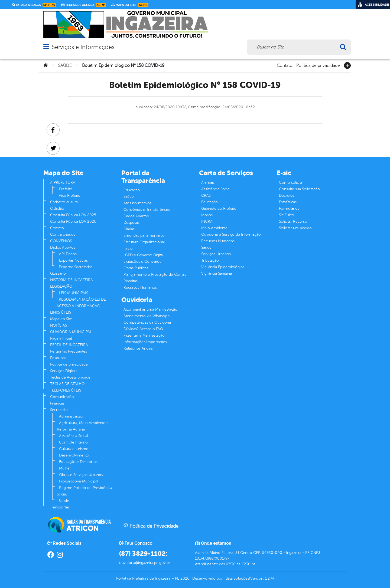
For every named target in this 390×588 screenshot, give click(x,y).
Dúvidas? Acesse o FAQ (143, 329)
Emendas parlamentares (144, 236)
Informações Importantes (145, 342)
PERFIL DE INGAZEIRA (69, 345)
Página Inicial (61, 338)
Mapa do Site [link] (130, 5)
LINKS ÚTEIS (61, 312)
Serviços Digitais (64, 371)
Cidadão (57, 208)
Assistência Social (74, 436)
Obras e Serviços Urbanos (81, 475)
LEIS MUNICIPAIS (74, 293)
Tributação (210, 260)
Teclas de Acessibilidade (70, 377)
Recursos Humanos (140, 288)
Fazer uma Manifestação (144, 335)
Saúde (64, 501)
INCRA (207, 221)
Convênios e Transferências (147, 210)
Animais (208, 183)
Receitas (131, 281)
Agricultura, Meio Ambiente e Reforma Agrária (83, 426)
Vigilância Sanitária (217, 273)
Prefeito (66, 189)
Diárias (129, 229)
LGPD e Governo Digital (144, 255)
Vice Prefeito (70, 196)
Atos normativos (137, 203)
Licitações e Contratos (142, 262)
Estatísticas (288, 202)
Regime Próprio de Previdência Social (84, 491)
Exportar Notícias (73, 260)
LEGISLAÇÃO (61, 286)
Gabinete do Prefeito (219, 208)
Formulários (289, 208)
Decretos (287, 196)
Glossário (58, 273)
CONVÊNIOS (61, 241)
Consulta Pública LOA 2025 (73, 215)
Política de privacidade (318, 65)
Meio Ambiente (214, 228)
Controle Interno (73, 442)
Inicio (128, 249)
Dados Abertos (63, 247)
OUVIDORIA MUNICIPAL (71, 332)
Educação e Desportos (78, 462)
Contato (285, 65)
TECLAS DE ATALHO (67, 384)
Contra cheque (63, 234)
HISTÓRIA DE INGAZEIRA (71, 280)
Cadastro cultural (64, 202)
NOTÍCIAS (58, 325)
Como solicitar (291, 183)
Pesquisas (58, 358)
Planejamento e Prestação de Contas (155, 275)
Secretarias (59, 410)
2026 (184, 578)
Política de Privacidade (151, 526)
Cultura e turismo (74, 449)
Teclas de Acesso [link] (84, 5)
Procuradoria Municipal (79, 481)
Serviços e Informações (83, 47)
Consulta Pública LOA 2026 (73, 221)
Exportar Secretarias (76, 267)
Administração (71, 416)
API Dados (68, 254)
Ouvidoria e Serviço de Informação (231, 234)
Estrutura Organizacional (144, 242)
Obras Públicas (136, 268)
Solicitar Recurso (293, 221)
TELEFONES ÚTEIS (65, 390)
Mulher (65, 468)
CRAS (206, 196)
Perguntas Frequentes (69, 351)
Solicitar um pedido (295, 228)
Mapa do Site (61, 319)
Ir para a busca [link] (34, 5)
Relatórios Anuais (138, 348)
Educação (132, 190)
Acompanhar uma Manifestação (150, 309)
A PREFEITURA (63, 183)
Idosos (207, 215)
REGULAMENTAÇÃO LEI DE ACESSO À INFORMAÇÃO (81, 303)
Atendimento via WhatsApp (147, 316)
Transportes (60, 507)
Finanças (57, 403)
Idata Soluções (237, 578)
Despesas (131, 223)
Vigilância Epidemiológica (223, 267)
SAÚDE (65, 65)
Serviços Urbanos (216, 254)
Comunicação (62, 397)
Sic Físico (287, 215)
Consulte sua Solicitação (299, 189)
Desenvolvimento (74, 455)
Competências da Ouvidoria (147, 322)
